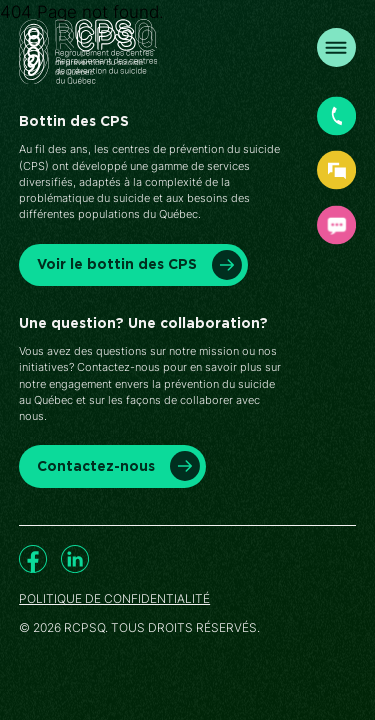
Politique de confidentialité (114, 599)
